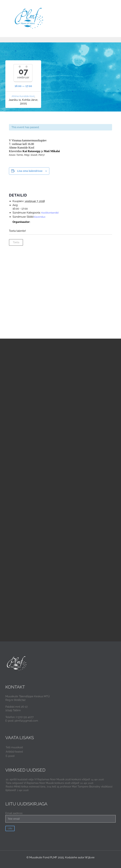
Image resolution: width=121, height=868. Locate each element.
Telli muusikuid (14, 747)
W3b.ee (90, 857)
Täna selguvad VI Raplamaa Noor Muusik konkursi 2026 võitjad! (43, 783)
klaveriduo (40, 217)
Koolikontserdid (50, 213)
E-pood (10, 756)
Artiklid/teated (14, 752)
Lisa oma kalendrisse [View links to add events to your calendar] (30, 171)
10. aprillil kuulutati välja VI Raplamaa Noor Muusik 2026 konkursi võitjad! (48, 779)
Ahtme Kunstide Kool (23, 96)
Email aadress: (61, 817)
